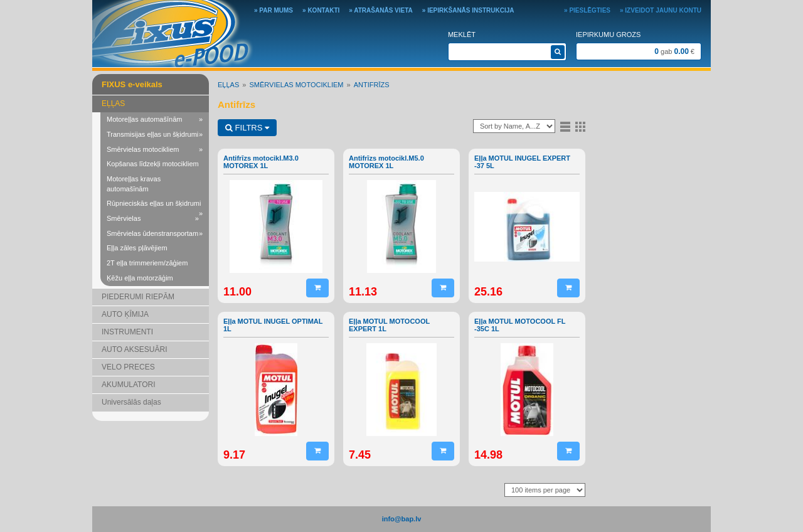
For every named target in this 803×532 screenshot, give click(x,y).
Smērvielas (153, 219)
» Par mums (274, 10)
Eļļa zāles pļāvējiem (137, 248)
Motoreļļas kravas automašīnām (134, 184)
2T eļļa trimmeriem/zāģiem (147, 263)
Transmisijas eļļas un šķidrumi (155, 135)
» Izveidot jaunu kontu (661, 10)
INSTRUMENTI (127, 332)
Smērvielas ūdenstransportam (155, 234)
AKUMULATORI (129, 385)
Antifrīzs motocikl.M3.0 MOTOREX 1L (261, 162)
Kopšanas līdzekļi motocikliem (153, 164)
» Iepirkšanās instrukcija (468, 10)
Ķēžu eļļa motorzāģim (140, 278)
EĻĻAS (113, 104)
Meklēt (462, 35)
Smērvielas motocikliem (155, 150)
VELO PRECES (128, 367)
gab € (674, 51)
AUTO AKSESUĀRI (134, 349)
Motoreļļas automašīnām (155, 120)
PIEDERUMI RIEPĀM (138, 297)
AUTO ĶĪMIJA (125, 314)
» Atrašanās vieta (381, 10)
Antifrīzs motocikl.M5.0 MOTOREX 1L (386, 162)
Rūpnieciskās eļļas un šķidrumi (155, 205)
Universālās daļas (131, 402)
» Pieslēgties (587, 10)
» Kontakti (321, 10)
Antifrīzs (372, 85)
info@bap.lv (402, 519)
